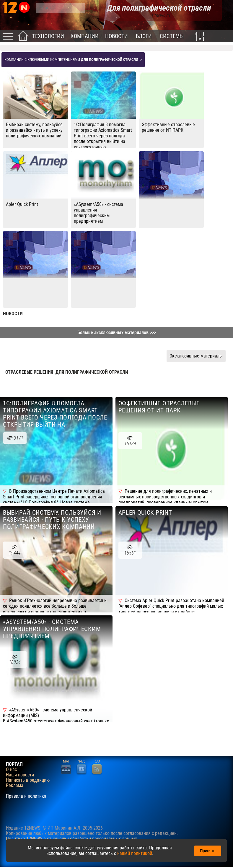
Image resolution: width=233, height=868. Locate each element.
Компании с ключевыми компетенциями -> (73, 60)
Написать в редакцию (28, 780)
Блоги (144, 36)
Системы (172, 36)
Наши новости (20, 775)
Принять (208, 851)
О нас (11, 770)
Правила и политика (26, 796)
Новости (116, 36)
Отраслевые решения (29, 372)
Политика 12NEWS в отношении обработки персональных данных (71, 839)
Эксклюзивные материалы (196, 356)
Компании (85, 36)
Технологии (48, 36)
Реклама (15, 786)
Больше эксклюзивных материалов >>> (117, 333)
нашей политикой (135, 853)
